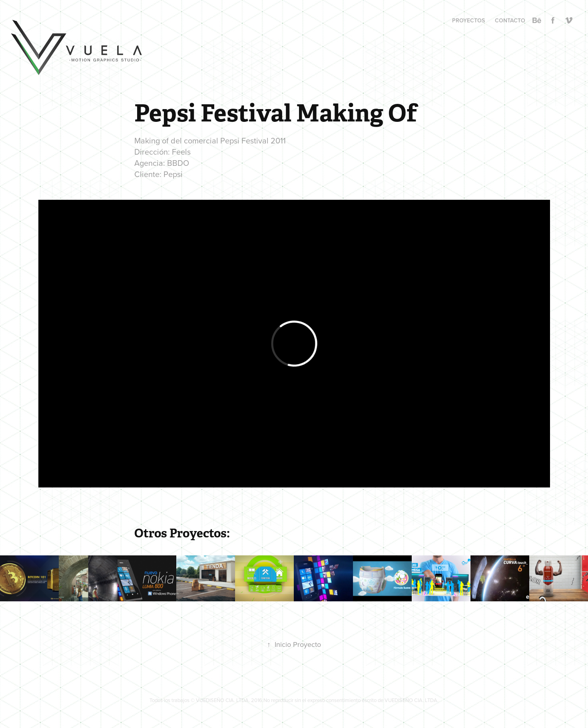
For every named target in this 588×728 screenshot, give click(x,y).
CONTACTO (510, 20)
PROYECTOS (468, 20)
